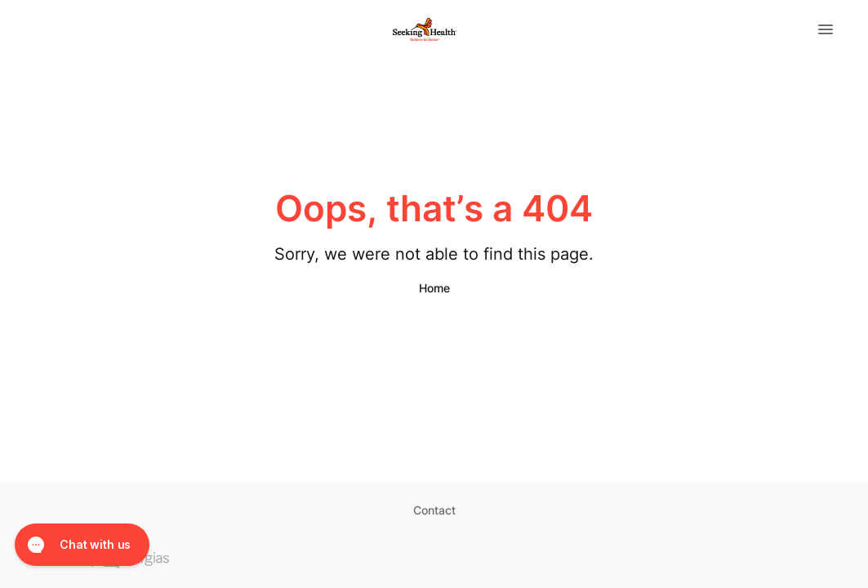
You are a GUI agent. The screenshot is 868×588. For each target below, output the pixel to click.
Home (434, 288)
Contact (434, 510)
